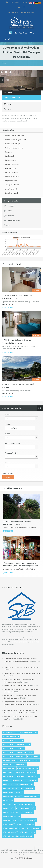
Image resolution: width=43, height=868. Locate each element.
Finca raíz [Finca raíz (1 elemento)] (34, 776)
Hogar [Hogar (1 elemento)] (8, 780)
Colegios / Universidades (14, 148)
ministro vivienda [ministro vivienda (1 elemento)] (12, 788)
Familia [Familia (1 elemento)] (22, 776)
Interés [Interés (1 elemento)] (8, 784)
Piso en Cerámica (12, 173)
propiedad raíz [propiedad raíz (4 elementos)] (11, 812)
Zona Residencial (11, 193)
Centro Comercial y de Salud (15, 140)
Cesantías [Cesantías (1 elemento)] (9, 764)
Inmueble (8, 424)
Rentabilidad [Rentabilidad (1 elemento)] (27, 812)
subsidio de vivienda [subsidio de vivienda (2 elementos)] (13, 820)
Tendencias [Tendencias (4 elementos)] (31, 820)
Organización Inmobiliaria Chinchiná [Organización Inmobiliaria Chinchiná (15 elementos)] (19, 804)
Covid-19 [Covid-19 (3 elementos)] (22, 764)
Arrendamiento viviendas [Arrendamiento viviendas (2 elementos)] (15, 756)
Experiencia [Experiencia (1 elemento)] (10, 776)
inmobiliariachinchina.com (11, 637)
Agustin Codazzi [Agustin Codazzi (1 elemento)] (12, 736)
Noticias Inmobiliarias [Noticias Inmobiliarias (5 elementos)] (13, 796)
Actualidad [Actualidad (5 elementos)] (9, 733)
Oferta (7, 415)
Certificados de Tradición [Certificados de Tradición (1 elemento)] (29, 760)
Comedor (9, 152)
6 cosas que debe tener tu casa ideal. (17, 686)
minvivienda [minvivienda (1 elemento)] (28, 788)
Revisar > (34, 527)
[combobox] (21, 418)
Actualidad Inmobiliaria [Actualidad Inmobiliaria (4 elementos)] (27, 733)
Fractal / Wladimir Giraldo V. (24, 858)
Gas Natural (9, 156)
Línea (7, 226)
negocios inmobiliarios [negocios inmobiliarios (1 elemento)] (14, 792)
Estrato (7, 463)
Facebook (9, 206)
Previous (2, 80)
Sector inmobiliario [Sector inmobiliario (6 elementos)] (12, 816)
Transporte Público (12, 185)
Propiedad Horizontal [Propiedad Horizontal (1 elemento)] (26, 808)
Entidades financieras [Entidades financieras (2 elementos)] (26, 772)
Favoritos (13, 13)
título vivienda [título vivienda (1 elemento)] (11, 828)
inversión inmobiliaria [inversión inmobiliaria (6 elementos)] (24, 784)
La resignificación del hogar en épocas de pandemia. (22, 673)
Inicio (4, 63)
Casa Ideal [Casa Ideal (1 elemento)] (33, 756)
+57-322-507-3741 (24, 33)
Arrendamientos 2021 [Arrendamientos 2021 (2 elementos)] (14, 740)
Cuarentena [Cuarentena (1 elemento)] (10, 768)
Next (41, 80)
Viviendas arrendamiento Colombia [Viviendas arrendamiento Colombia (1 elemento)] (18, 836)
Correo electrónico (12, 221)
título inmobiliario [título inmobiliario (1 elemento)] (26, 824)
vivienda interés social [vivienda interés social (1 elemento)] (30, 828)
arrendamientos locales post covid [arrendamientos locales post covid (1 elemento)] (18, 752)
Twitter (8, 211)
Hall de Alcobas (11, 160)
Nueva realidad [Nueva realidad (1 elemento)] (32, 796)
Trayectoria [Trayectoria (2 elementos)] (10, 824)
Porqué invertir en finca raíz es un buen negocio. (20, 667)
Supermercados (11, 181)
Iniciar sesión (27, 13)
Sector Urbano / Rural (12, 443)
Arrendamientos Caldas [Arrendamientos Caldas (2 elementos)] (14, 748)
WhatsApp (9, 216)
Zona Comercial (11, 189)
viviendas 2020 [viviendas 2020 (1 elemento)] (28, 832)
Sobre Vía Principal (12, 177)
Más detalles (8, 304)
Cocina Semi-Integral (13, 144)
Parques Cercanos (12, 164)
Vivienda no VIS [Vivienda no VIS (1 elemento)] (11, 832)
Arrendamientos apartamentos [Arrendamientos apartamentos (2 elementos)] (17, 744)
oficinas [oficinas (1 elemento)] (8, 800)
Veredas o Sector (11, 453)
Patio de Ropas (11, 168)
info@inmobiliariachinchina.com (26, 2)
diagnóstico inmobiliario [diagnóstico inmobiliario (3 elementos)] (28, 768)
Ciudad (7, 434)
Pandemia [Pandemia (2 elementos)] (9, 808)
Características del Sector (15, 136)
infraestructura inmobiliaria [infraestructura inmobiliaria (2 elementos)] (26, 780)
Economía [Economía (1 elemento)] (9, 772)
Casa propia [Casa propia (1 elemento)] (10, 760)
